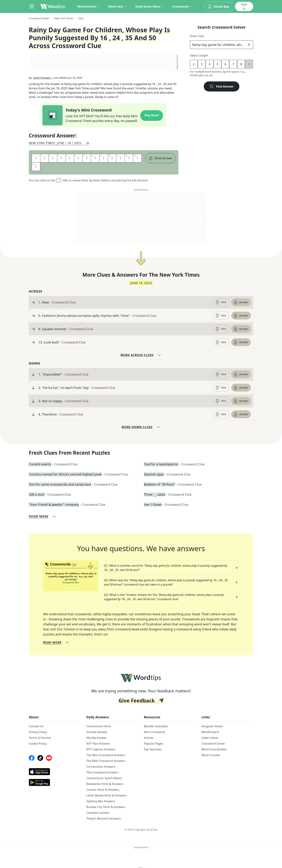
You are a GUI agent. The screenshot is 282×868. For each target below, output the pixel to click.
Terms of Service (40, 738)
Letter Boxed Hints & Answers (106, 795)
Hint (221, 302)
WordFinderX (210, 732)
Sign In (244, 6)
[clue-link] (124, 302)
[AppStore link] (55, 772)
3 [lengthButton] (202, 64)
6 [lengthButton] (225, 64)
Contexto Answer (98, 813)
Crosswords (182, 6)
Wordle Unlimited (156, 726)
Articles (149, 738)
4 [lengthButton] (209, 64)
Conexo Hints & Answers (103, 790)
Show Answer (161, 158)
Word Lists (118, 6)
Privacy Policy (38, 732)
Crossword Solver (213, 744)
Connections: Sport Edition (104, 778)
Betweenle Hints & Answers (105, 784)
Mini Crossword (154, 732)
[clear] (249, 45)
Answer (241, 302)
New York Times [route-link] (64, 18)
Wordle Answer (97, 738)
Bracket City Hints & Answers (106, 807)
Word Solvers (88, 6)
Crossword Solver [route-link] (39, 18)
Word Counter (211, 755)
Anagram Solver (212, 726)
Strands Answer (97, 732)
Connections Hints (99, 726)
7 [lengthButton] (233, 64)
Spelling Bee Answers (101, 801)
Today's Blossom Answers (104, 818)
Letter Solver (210, 738)
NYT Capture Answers (101, 749)
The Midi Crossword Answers (106, 761)
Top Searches (153, 749)
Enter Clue (197, 36)
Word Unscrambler (214, 749)
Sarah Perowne (42, 78)
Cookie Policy (38, 744)
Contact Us (36, 726)
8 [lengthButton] (241, 64)
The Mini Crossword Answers (106, 755)
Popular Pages (154, 744)
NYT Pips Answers (98, 744)
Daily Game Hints (150, 6)
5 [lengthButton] (217, 64)
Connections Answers (101, 767)
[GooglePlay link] (55, 782)
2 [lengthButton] (194, 64)
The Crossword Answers (103, 772)
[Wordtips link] (53, 6)
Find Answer (222, 86)
